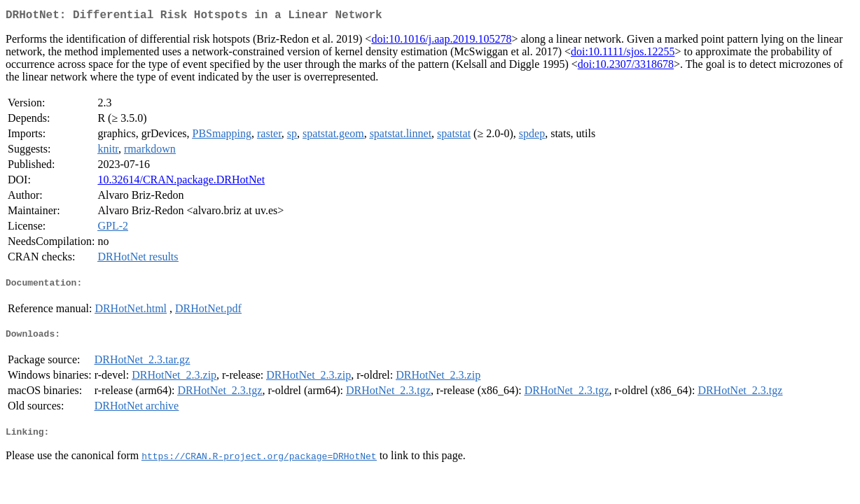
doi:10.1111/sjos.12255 (623, 54)
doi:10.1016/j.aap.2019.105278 (441, 42)
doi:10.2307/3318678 (626, 67)
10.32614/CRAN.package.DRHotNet (181, 182)
